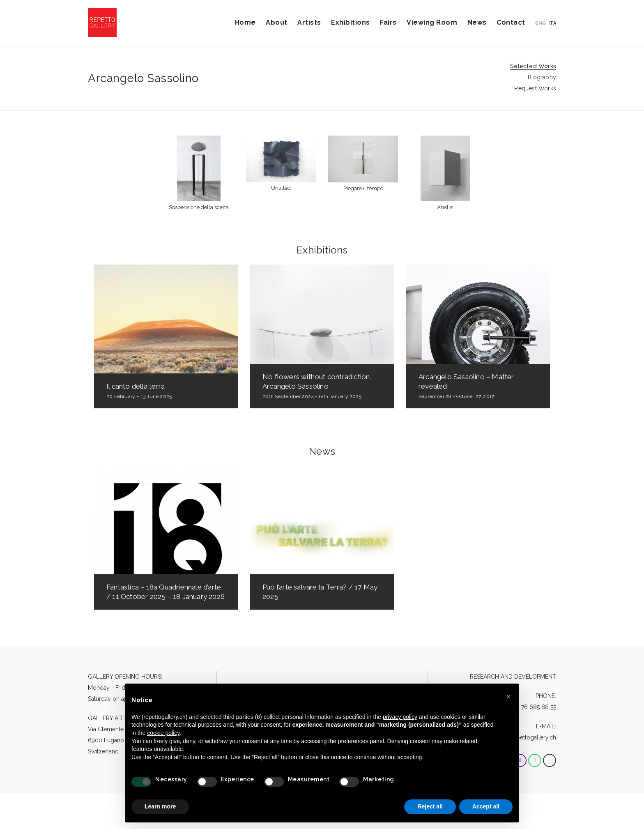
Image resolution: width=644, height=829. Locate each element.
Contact (511, 22)
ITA (552, 23)
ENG (541, 23)
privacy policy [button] (400, 717)
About (277, 22)
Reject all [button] (430, 806)
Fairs (388, 22)
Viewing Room (432, 22)
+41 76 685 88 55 (534, 707)
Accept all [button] (486, 806)
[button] (508, 697)
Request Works (535, 88)
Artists (309, 22)
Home (245, 22)
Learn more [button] (160, 806)
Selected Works (533, 66)
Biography (542, 77)
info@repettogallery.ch (526, 737)
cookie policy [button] (163, 733)
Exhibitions (351, 22)
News (477, 22)
